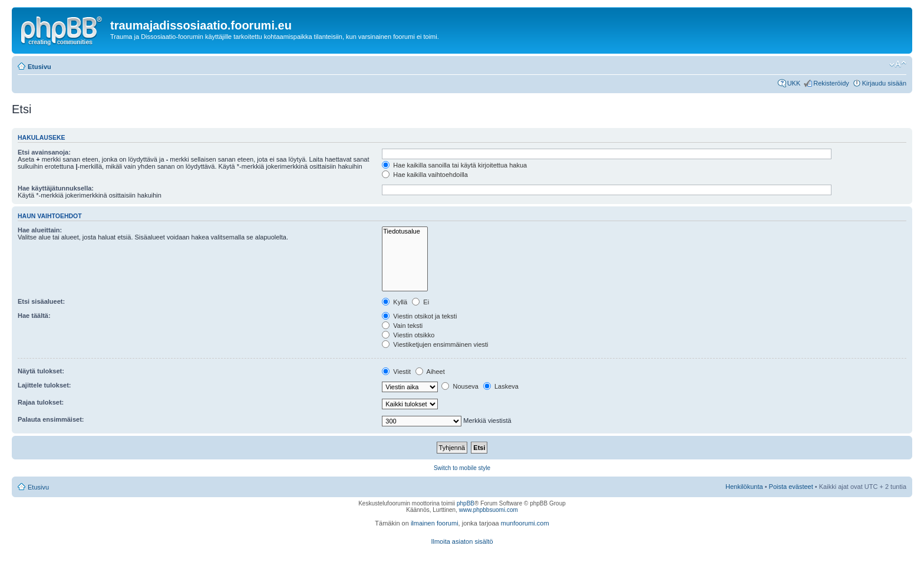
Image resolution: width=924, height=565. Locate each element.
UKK (794, 83)
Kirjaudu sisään (884, 83)
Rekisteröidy (831, 83)
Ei (420, 302)
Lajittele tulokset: (44, 385)
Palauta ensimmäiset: (51, 419)
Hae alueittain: (40, 230)
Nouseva (460, 386)
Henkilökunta (744, 487)
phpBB (466, 503)
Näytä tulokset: (41, 371)
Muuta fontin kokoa (898, 64)
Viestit (396, 372)
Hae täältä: (34, 316)
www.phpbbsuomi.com (489, 510)
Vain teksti (402, 326)
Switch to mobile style (462, 468)
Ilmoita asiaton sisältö (462, 541)
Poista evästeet (791, 487)
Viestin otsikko (408, 335)
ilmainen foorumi (435, 523)
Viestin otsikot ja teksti (419, 316)
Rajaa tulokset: (41, 402)
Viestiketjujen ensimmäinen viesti (435, 344)
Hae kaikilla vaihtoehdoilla (425, 175)
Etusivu (39, 67)
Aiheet (430, 372)
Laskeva (501, 386)
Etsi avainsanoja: (44, 152)
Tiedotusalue (405, 231)
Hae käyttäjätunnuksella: (56, 188)
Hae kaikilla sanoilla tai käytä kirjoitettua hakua (454, 165)
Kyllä (395, 302)
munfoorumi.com (525, 523)
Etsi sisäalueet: (41, 301)
